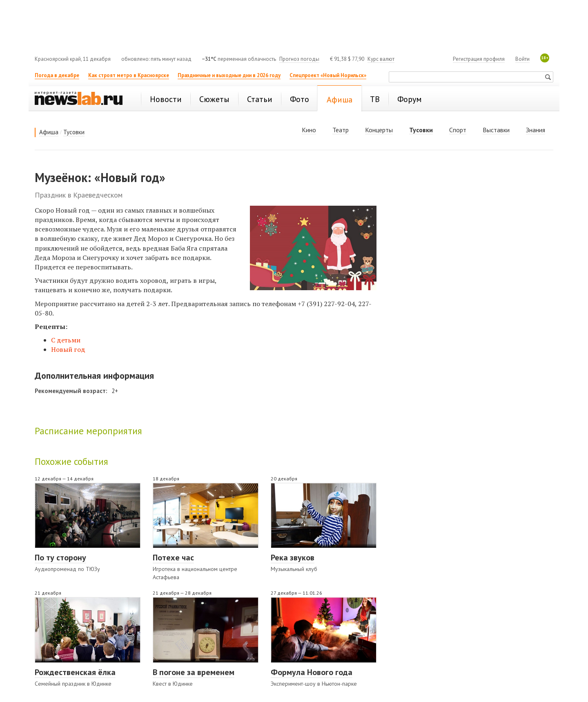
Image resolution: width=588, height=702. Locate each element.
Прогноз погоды (299, 59)
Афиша (49, 132)
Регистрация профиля (479, 59)
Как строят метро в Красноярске (129, 75)
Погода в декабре (57, 75)
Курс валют (381, 59)
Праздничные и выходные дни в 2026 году (229, 75)
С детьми (66, 340)
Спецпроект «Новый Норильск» (328, 75)
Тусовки (74, 132)
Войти (522, 59)
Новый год (68, 349)
